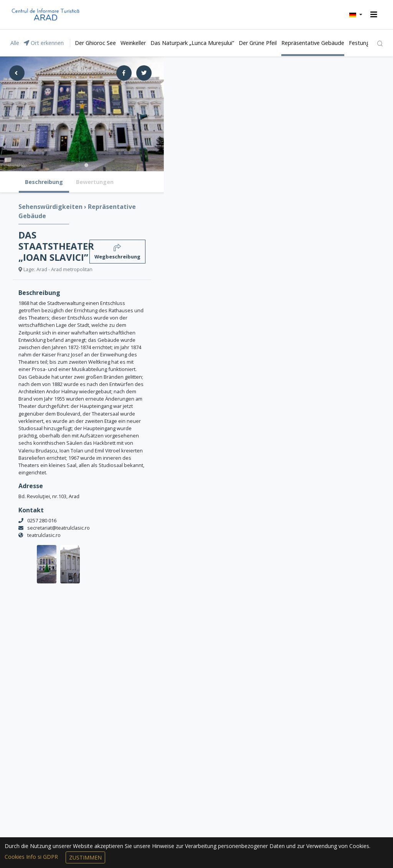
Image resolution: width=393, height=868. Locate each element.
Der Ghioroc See (95, 43)
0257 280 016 (42, 520)
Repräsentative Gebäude (313, 43)
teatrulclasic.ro (44, 535)
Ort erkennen (44, 43)
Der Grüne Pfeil (258, 43)
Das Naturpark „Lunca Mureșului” (192, 43)
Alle (15, 43)
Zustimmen (85, 857)
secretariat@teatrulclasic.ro (59, 528)
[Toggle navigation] (374, 15)
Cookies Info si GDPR (32, 857)
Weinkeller (133, 43)
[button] (356, 15)
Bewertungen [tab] (95, 182)
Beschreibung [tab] (44, 182)
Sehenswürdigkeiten (51, 207)
